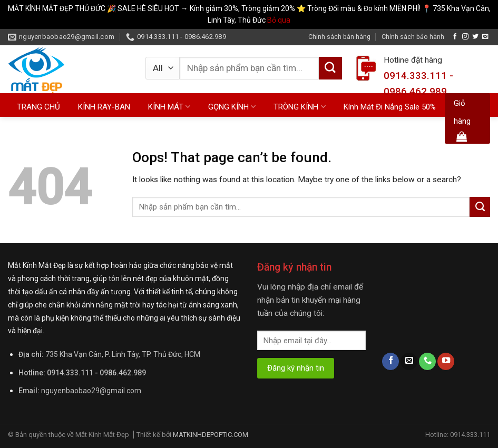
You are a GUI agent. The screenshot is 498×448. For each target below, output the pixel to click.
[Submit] (330, 68)
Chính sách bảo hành (413, 37)
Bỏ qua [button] (279, 20)
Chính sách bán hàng (339, 37)
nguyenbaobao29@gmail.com (91, 391)
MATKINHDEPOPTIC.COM (211, 435)
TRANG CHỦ (38, 107)
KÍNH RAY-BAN (104, 107)
